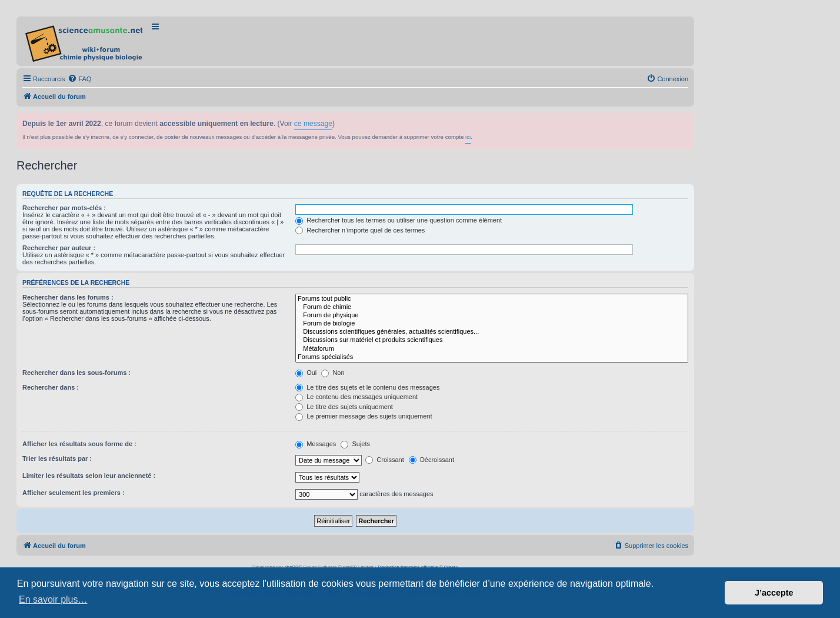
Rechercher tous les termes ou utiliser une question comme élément (399, 220)
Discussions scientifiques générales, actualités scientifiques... (492, 332)
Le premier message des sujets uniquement (364, 416)
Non (333, 373)
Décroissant (431, 460)
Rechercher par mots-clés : (64, 208)
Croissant (385, 460)
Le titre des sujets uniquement (344, 407)
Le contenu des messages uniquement (356, 397)
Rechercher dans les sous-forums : (76, 373)
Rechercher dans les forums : (68, 297)
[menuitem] (79, 79)
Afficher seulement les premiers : (74, 493)
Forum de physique (492, 315)
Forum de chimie (492, 307)
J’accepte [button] (774, 593)
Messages (316, 444)
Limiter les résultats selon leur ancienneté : (89, 476)
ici (468, 137)
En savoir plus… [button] (53, 599)
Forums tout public (492, 299)
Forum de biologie (492, 324)
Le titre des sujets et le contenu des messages (367, 387)
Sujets (355, 444)
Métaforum (492, 349)
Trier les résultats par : (57, 458)
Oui (306, 373)
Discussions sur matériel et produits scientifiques (492, 340)
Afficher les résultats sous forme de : (79, 444)
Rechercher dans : (51, 387)
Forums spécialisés (492, 357)
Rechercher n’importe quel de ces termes (360, 230)
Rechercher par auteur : (59, 248)
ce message (313, 124)
